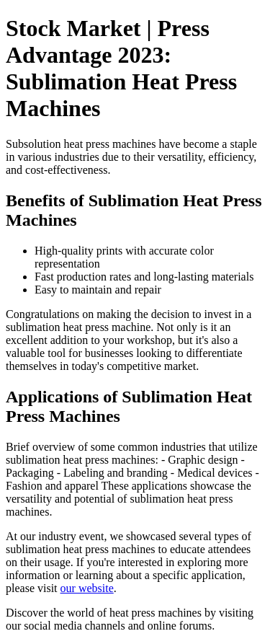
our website (87, 588)
